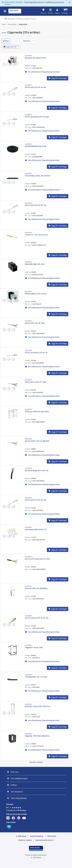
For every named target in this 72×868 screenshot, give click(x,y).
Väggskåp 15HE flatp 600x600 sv (37, 736)
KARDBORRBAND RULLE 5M (35, 146)
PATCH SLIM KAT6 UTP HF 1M (36, 353)
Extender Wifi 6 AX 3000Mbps (36, 588)
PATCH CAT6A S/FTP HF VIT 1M (37, 618)
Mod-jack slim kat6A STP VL (36, 58)
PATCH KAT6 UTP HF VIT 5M (35, 87)
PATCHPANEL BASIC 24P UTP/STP (38, 176)
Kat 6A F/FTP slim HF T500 (35, 323)
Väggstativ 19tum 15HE (34, 647)
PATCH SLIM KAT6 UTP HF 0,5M (37, 117)
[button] (6, 41)
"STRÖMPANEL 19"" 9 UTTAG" (36, 677)
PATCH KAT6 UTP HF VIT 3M (35, 500)
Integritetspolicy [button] (37, 836)
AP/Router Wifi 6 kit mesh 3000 (37, 412)
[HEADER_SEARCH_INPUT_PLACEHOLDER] (36, 19)
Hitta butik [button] (52, 836)
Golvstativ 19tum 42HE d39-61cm (38, 706)
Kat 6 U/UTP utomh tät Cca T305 (37, 559)
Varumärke (12, 24)
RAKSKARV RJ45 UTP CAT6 (35, 264)
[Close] (69, 2)
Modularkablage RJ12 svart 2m (37, 470)
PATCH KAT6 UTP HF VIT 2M (35, 205)
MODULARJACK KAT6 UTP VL (36, 294)
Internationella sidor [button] (45, 840)
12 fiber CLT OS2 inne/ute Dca (36, 235)
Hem (4, 24)
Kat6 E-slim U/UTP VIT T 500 (35, 382)
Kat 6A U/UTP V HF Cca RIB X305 (37, 441)
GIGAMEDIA (28, 56)
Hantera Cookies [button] (25, 840)
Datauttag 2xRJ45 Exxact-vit (36, 529)
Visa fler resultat (36, 762)
